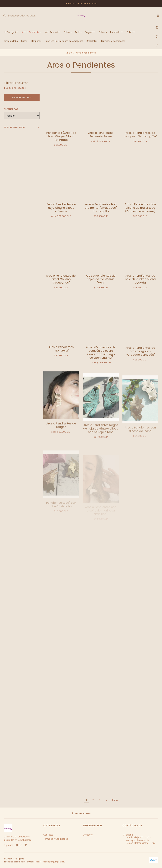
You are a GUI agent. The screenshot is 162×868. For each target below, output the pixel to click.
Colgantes (90, 32)
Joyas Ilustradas (52, 32)
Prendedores (117, 32)
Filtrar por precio (22, 127)
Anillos (78, 32)
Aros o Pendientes (31, 32)
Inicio (69, 53)
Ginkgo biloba (11, 41)
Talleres (68, 32)
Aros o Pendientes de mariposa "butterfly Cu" (140, 135)
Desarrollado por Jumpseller (50, 862)
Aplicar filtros (22, 97)
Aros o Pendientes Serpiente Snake (101, 135)
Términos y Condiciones (113, 41)
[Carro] (158, 15)
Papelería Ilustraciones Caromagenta (64, 41)
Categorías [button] (11, 32)
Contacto (48, 835)
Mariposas (36, 41)
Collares (103, 32)
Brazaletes (92, 41)
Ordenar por (11, 109)
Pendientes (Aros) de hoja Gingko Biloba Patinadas (61, 136)
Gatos (24, 41)
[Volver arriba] (81, 813)
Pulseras (131, 32)
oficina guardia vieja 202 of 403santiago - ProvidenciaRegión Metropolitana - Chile (139, 839)
